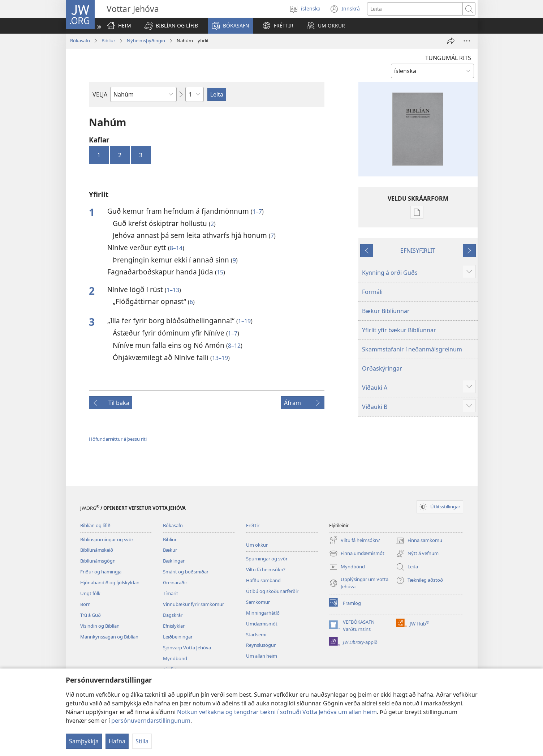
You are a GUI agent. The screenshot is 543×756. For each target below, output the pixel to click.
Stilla (142, 741)
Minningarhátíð (263, 613)
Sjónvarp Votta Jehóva (187, 648)
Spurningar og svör (267, 559)
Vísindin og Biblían (100, 626)
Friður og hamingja (101, 572)
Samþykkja (84, 741)
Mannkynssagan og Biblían (109, 637)
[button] (171, 26)
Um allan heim (262, 656)
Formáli (372, 292)
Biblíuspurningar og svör (107, 539)
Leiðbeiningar (178, 637)
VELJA (100, 94)
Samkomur (258, 602)
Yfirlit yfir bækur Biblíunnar (399, 330)
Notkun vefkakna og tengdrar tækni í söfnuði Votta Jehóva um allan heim (277, 712)
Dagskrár (173, 615)
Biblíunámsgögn (98, 561)
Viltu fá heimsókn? (266, 569)
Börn (85, 604)
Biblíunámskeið (97, 550)
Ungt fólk (90, 593)
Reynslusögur (261, 645)
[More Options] (467, 41)
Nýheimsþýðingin (146, 40)
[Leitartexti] (415, 9)
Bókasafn (80, 40)
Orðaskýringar (382, 368)
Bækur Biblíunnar (386, 311)
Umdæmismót (262, 624)
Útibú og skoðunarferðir (272, 591)
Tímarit (171, 593)
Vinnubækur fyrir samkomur (193, 604)
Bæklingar (174, 561)
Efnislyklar (174, 626)
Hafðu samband (263, 580)
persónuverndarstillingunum (151, 721)
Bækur (170, 550)
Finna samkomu (419, 541)
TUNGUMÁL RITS (448, 58)
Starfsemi (256, 635)
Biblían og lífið (95, 525)
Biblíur (108, 40)
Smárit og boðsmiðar (186, 572)
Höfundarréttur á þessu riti (118, 439)
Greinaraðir (175, 582)
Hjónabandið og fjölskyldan (110, 582)
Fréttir (253, 525)
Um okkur (257, 545)
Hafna (117, 741)
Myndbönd (175, 658)
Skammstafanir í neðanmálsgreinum (412, 349)
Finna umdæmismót (357, 554)
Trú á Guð (90, 615)
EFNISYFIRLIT (418, 251)
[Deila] (451, 41)
